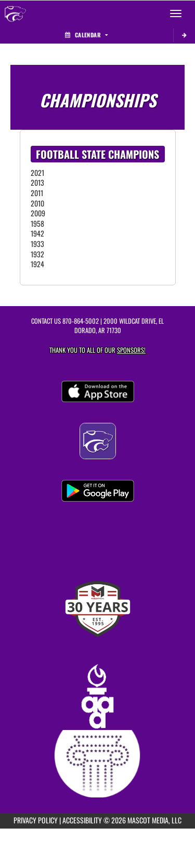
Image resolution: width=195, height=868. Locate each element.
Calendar (86, 35)
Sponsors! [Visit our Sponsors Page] (131, 350)
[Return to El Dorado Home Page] (16, 13)
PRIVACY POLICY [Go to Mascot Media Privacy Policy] (36, 820)
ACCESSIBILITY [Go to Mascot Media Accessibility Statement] (82, 820)
